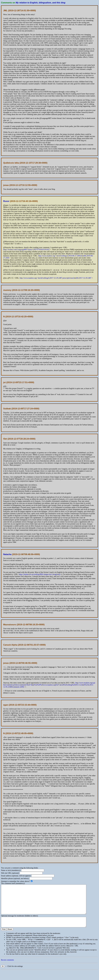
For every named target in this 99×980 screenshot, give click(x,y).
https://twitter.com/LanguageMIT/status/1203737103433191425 (26, 250)
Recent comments (7, 969)
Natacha (7, 554)
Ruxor (6, 201)
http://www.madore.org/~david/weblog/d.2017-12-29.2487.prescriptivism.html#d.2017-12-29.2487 (56, 278)
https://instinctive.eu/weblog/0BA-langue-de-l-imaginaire (40, 574)
